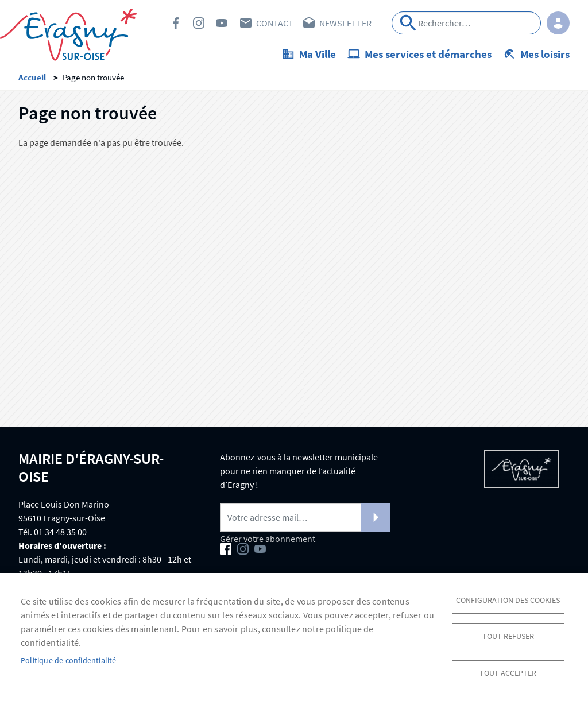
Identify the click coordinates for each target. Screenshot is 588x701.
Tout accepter (508, 673)
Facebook (176, 23)
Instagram (199, 23)
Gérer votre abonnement (268, 542)
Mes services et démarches (428, 54)
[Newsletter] (305, 521)
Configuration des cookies (508, 598)
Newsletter (345, 23)
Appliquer (408, 23)
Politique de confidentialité (69, 659)
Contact (275, 23)
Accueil (32, 81)
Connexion (558, 23)
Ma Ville (318, 54)
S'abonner (376, 521)
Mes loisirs (545, 54)
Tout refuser (508, 635)
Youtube (222, 23)
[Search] (466, 23)
